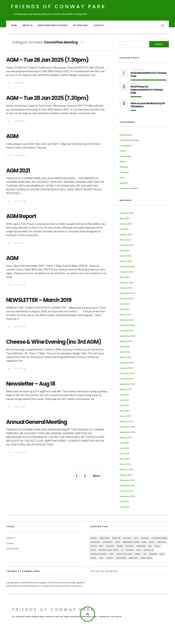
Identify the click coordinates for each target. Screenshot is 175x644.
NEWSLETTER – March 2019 (39, 303)
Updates (124, 186)
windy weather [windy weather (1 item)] (146, 561)
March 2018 (125, 360)
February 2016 (127, 472)
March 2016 (125, 467)
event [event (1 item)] (144, 545)
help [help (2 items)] (150, 549)
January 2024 (126, 237)
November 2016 (127, 429)
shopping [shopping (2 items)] (153, 557)
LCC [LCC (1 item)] (122, 553)
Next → (98, 479)
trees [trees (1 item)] (101, 561)
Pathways (124, 175)
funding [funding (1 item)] (120, 549)
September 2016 (127, 435)
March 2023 (125, 242)
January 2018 (126, 371)
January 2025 (126, 226)
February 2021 (127, 285)
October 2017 (126, 381)
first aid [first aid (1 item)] (94, 549)
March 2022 (125, 258)
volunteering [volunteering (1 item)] (121, 561)
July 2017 (124, 397)
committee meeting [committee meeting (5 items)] (159, 541)
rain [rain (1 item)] (145, 557)
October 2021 (126, 274)
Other (134, 103)
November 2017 (127, 376)
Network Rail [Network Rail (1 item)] (148, 553)
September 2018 (127, 339)
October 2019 (126, 301)
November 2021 (127, 269)
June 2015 (124, 510)
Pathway (124, 170)
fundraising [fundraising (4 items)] (141, 549)
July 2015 (124, 504)
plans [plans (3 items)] (111, 557)
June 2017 (124, 403)
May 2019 (124, 312)
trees (122, 180)
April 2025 (125, 221)
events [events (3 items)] (152, 545)
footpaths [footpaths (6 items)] (110, 549)
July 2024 (124, 232)
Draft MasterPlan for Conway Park (149, 77)
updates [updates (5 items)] (110, 561)
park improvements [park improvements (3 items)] (99, 557)
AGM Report (21, 219)
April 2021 (125, 280)
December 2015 (127, 483)
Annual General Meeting (37, 425)
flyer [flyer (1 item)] (101, 549)
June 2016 (124, 451)
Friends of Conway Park (59, 7)
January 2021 (126, 290)
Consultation (137, 72)
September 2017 (127, 387)
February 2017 (127, 424)
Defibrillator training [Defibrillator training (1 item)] (131, 545)
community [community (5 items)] (95, 545)
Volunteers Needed (129, 191)
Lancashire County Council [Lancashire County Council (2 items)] (109, 553)
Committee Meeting (129, 143)
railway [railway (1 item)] (138, 557)
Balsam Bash (126, 137)
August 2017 (126, 392)
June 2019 (124, 307)
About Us (27, 25)
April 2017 (125, 413)
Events (123, 153)
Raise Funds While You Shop (53, 25)
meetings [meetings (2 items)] (130, 553)
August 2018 (126, 344)
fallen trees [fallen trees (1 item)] (162, 545)
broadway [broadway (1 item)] (127, 541)
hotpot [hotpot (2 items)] (157, 549)
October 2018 (126, 333)
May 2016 (124, 456)
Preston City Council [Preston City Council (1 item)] (124, 557)
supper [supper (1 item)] (94, 561)
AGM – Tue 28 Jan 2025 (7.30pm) (47, 63)
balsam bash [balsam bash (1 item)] (105, 541)
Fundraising (125, 159)
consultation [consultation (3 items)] (107, 545)
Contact (99, 25)
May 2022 (124, 253)
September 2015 (127, 499)
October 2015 (126, 494)
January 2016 (126, 477)
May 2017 (124, 408)
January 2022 (126, 264)
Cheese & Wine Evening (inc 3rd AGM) (54, 345)
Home (14, 25)
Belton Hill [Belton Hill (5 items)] (116, 541)
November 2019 (127, 296)
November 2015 (127, 488)
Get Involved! (81, 25)
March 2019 (125, 317)
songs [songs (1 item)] (162, 557)
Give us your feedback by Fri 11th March (148, 108)
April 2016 (125, 461)
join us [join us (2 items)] (93, 553)
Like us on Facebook (104, 574)
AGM (12, 139)
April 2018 (125, 355)
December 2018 (127, 328)
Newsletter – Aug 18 (31, 386)
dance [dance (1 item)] (118, 545)
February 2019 (127, 323)
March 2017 (125, 419)
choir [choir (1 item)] (136, 541)
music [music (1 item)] (139, 553)
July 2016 (124, 445)
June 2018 (124, 349)
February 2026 (127, 216)
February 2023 (127, 248)
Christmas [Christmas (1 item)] (145, 541)
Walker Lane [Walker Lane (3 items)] (133, 561)
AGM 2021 (18, 173)
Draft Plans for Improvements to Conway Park (147, 93)
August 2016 (126, 440)
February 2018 (127, 365)
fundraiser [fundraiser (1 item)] (130, 549)
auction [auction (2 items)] (94, 541)
